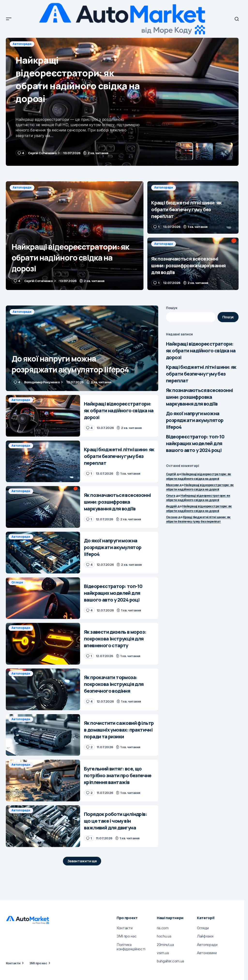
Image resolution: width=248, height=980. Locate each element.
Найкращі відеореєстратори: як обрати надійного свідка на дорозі (201, 351)
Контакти (13, 963)
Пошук (172, 308)
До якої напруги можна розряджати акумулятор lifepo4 (195, 420)
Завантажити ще (82, 861)
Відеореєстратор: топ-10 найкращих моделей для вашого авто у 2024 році (195, 443)
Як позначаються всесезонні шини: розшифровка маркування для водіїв (199, 397)
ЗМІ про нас (38, 963)
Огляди (17, 582)
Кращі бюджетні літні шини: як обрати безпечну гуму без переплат (201, 374)
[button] (9, 19)
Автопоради (22, 44)
